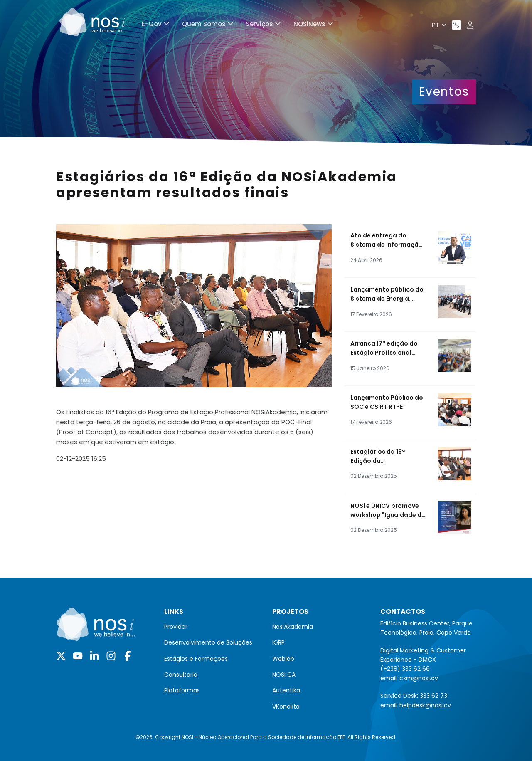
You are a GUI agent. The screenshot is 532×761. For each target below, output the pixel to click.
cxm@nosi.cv (419, 678)
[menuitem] (156, 25)
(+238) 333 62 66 (405, 669)
